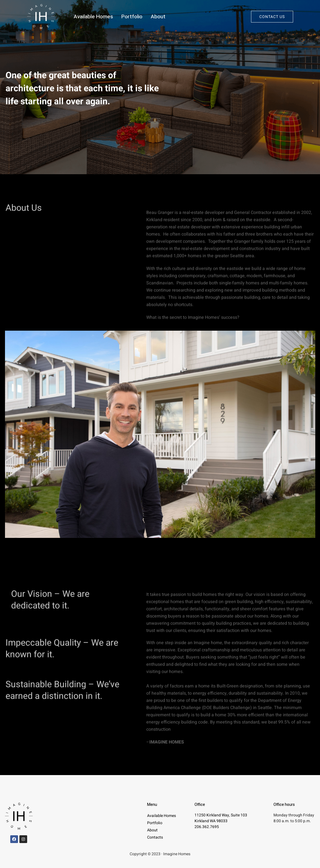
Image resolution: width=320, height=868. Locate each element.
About (158, 17)
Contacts (155, 837)
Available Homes (93, 17)
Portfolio (132, 17)
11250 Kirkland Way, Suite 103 (221, 815)
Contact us (272, 17)
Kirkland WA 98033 (211, 821)
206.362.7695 (207, 827)
